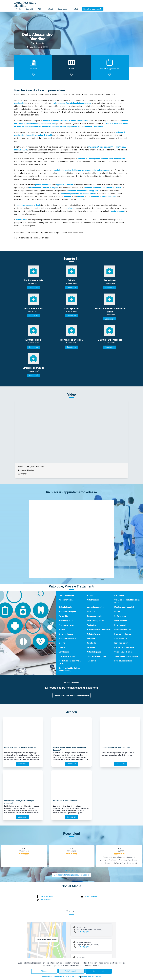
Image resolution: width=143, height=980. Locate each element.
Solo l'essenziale (71, 971)
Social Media (63, 9)
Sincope (62, 629)
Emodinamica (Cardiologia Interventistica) (69, 669)
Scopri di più (33, 288)
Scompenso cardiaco (95, 616)
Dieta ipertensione (94, 634)
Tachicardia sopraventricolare (126, 656)
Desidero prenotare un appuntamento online (71, 695)
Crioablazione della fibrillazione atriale (127, 601)
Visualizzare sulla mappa (47, 939)
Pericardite (63, 616)
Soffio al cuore (120, 616)
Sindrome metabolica (67, 638)
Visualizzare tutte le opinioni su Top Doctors (71, 875)
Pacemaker (91, 647)
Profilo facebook (47, 896)
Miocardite (91, 638)
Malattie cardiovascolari (124, 607)
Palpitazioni (91, 625)
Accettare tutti (99, 971)
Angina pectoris (121, 638)
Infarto (117, 612)
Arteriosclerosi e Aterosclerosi (99, 629)
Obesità (62, 647)
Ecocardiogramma (66, 621)
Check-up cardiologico (68, 656)
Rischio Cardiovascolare (124, 647)
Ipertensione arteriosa (95, 607)
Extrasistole (119, 595)
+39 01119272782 (83, 947)
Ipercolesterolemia (122, 643)
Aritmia (90, 595)
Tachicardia (91, 661)
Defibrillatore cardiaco (123, 661)
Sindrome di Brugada (67, 612)
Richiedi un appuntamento (93, 9)
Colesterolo (91, 643)
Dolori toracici (120, 625)
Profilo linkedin (91, 896)
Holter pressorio (121, 621)
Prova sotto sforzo (66, 625)
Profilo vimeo (46, 900)
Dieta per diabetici (66, 634)
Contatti (75, 9)
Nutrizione (91, 612)
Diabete (62, 643)
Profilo (18, 9)
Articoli (50, 9)
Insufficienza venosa (123, 629)
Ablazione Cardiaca (67, 600)
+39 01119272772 (83, 932)
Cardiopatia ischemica (123, 652)
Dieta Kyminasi (93, 600)
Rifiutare (44, 971)
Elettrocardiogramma (95, 621)
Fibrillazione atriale (67, 595)
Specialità (29, 9)
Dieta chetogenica (94, 652)
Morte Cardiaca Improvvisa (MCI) (70, 662)
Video (40, 9)
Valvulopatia (64, 652)
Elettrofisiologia (65, 607)
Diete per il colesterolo (123, 634)
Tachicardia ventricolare (96, 656)
